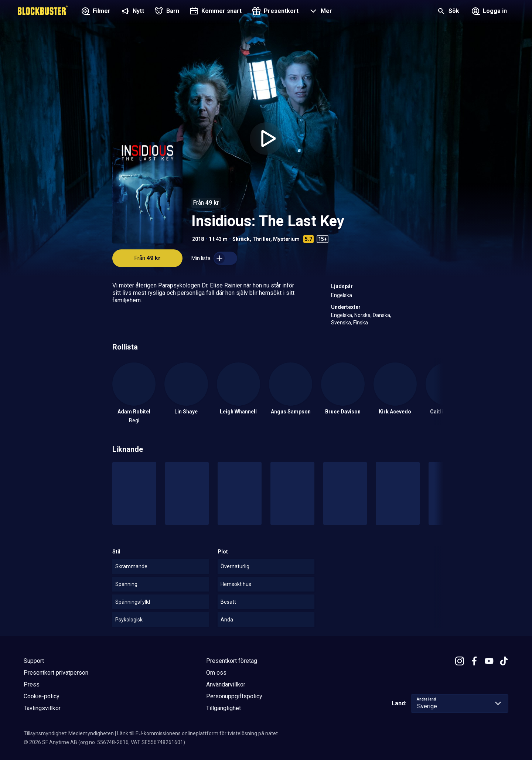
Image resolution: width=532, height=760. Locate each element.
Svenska (341, 323)
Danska (381, 315)
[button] (320, 12)
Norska (362, 315)
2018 (198, 239)
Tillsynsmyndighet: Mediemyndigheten (69, 733)
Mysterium (286, 239)
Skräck (241, 239)
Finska (361, 323)
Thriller (261, 239)
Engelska (342, 295)
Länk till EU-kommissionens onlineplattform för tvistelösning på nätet (197, 733)
